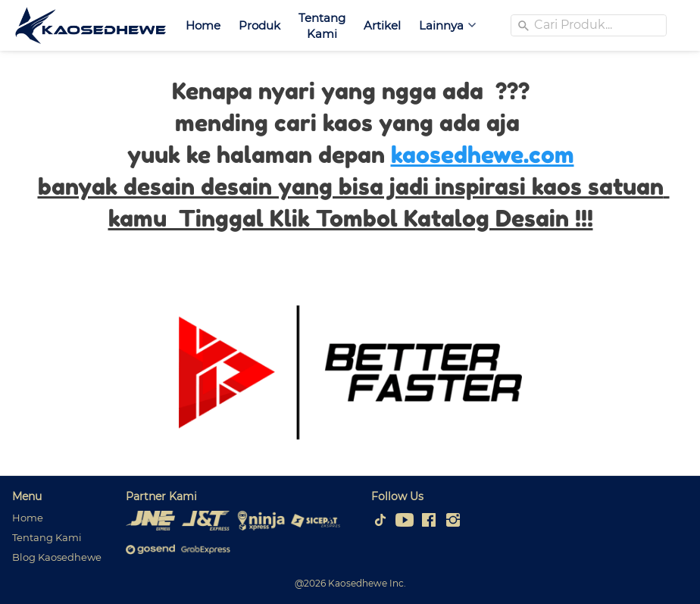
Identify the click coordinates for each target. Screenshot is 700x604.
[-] (380, 521)
